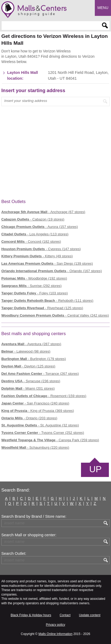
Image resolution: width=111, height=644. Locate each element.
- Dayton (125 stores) (28, 366)
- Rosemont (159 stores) (44, 396)
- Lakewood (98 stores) (26, 351)
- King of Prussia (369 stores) (38, 411)
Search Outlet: (14, 553)
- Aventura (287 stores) (31, 344)
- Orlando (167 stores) (52, 271)
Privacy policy (56, 625)
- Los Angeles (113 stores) (35, 234)
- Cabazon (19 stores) (33, 219)
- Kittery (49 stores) (37, 256)
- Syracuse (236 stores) (31, 381)
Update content (90, 615)
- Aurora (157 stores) (40, 227)
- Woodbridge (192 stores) (34, 278)
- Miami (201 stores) (28, 388)
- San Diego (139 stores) (47, 264)
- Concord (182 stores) (31, 242)
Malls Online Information (55, 634)
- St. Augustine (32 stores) (40, 425)
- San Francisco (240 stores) (35, 403)
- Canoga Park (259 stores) (50, 440)
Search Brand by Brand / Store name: (34, 516)
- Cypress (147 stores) (41, 249)
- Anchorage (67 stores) (43, 212)
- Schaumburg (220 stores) (35, 447)
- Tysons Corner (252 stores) (43, 433)
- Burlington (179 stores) (34, 359)
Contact (65, 615)
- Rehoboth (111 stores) (47, 301)
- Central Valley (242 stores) (55, 315)
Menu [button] (103, 8)
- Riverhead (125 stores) (42, 308)
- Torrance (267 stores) (40, 374)
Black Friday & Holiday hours (31, 615)
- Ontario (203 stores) (29, 418)
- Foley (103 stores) (35, 293)
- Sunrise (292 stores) (31, 286)
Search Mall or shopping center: (29, 535)
